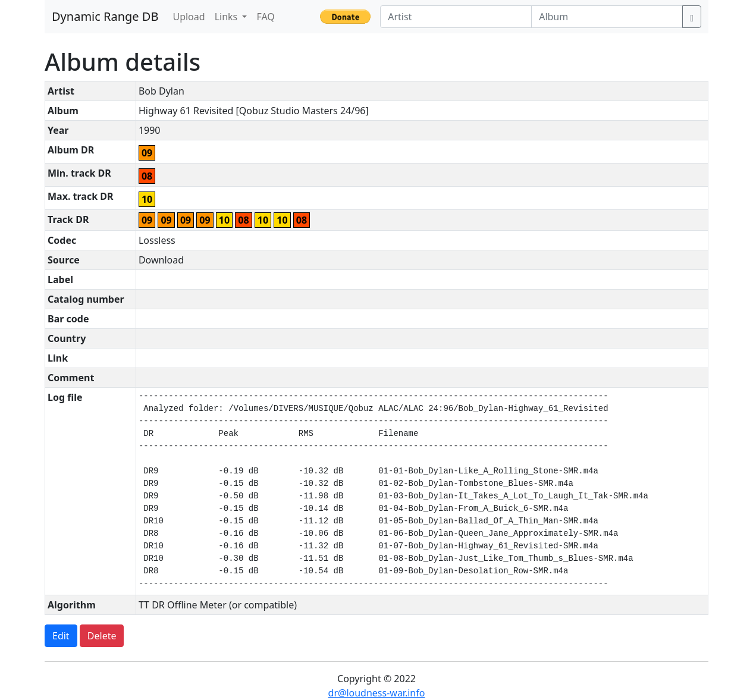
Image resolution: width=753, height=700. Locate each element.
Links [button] (228, 17)
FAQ (265, 17)
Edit (61, 636)
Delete (102, 636)
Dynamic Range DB (105, 16)
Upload (189, 17)
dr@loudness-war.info (377, 693)
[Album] (607, 17)
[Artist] (456, 17)
